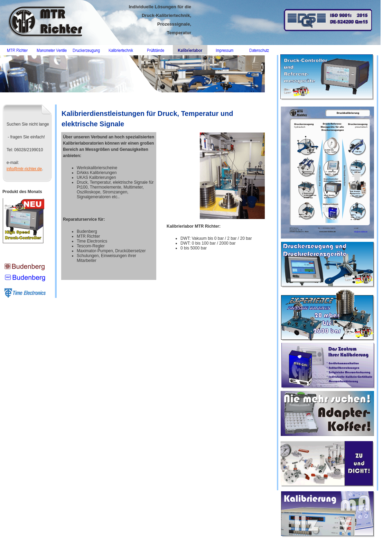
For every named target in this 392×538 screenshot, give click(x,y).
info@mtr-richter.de (24, 169)
